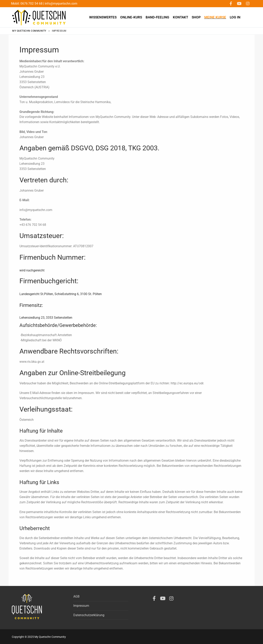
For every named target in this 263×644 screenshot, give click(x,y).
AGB (76, 596)
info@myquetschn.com (61, 4)
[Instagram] (248, 4)
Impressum (81, 606)
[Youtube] (239, 4)
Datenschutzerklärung (89, 615)
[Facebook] (231, 4)
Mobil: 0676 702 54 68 (27, 4)
